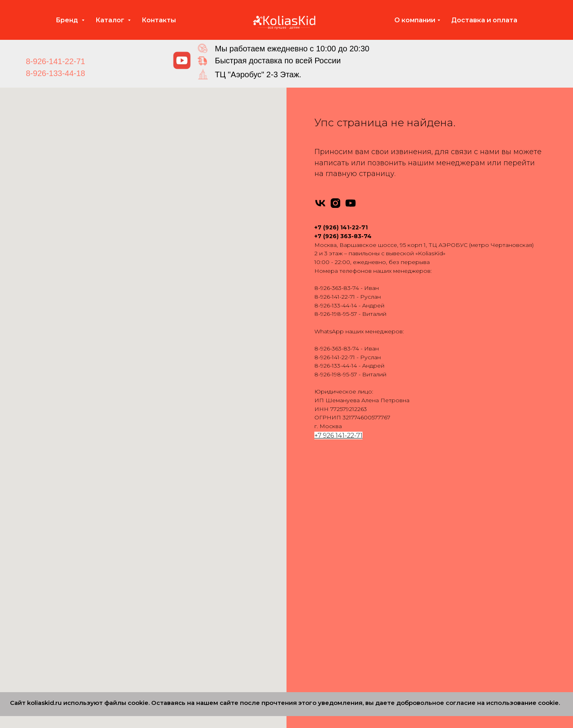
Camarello (70, 605)
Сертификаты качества (447, 605)
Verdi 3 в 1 (308, 618)
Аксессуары (431, 529)
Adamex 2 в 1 (193, 517)
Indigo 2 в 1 (191, 580)
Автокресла (431, 517)
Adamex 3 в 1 (313, 517)
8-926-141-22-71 (56, 61)
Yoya (62, 567)
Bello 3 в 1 (308, 643)
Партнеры (429, 630)
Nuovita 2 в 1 (192, 605)
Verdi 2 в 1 (189, 656)
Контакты (159, 20)
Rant (62, 517)
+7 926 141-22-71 (338, 435)
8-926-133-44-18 (56, 73)
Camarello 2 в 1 (196, 567)
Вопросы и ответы (441, 593)
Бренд (68, 20)
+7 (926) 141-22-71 (341, 227)
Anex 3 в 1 (308, 529)
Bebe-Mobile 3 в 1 (320, 542)
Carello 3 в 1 (311, 630)
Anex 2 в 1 (189, 529)
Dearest (67, 643)
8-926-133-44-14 (336, 305)
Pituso (65, 580)
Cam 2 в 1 (188, 681)
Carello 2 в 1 (191, 668)
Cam (62, 618)
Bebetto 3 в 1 (313, 555)
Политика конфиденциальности (460, 618)
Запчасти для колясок (445, 542)
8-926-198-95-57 (336, 314)
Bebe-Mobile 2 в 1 (200, 542)
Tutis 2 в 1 (188, 643)
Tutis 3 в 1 (307, 605)
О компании (415, 20)
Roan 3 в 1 (309, 593)
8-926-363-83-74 (337, 288)
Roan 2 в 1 (189, 618)
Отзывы (425, 567)
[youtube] (351, 203)
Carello (65, 630)
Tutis (62, 542)
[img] (182, 61)
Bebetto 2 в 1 (193, 555)
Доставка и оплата (484, 20)
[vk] (320, 203)
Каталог (111, 20)
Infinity (65, 529)
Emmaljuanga (75, 555)
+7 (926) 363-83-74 (343, 236)
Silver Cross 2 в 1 (197, 630)
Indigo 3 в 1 (310, 580)
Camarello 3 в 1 (315, 567)
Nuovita (66, 593)
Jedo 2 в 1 (189, 593)
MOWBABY (72, 656)
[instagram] (335, 203)
